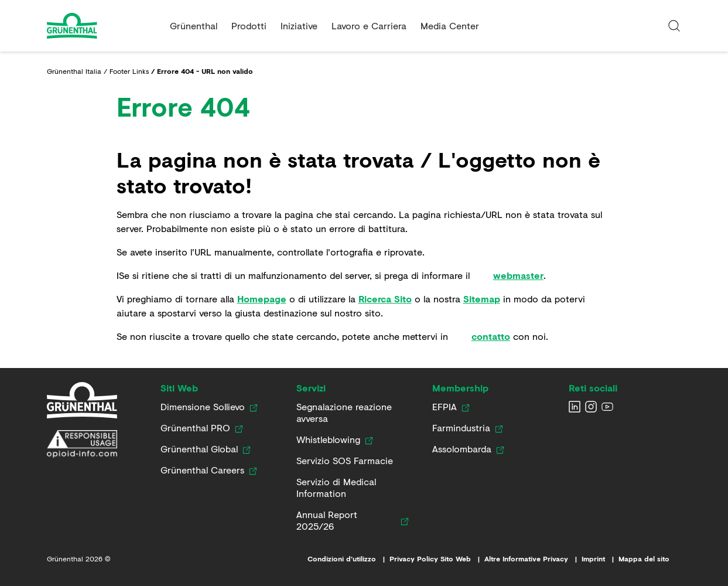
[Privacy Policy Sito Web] (437, 559)
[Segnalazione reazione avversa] (350, 413)
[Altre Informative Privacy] (533, 559)
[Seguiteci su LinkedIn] (575, 407)
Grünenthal (194, 25)
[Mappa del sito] (650, 559)
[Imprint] (600, 559)
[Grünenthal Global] (199, 449)
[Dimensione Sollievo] (203, 407)
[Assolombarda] (462, 449)
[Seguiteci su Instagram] (591, 407)
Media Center (450, 25)
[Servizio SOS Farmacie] (345, 461)
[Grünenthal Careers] (202, 470)
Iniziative (299, 25)
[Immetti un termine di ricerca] (674, 26)
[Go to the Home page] (104, 26)
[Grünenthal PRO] (195, 428)
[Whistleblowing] (328, 439)
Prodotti (249, 25)
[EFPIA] (445, 407)
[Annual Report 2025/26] (346, 520)
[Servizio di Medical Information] (350, 488)
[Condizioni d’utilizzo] (348, 559)
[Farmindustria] (461, 428)
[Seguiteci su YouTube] (607, 407)
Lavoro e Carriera (369, 25)
